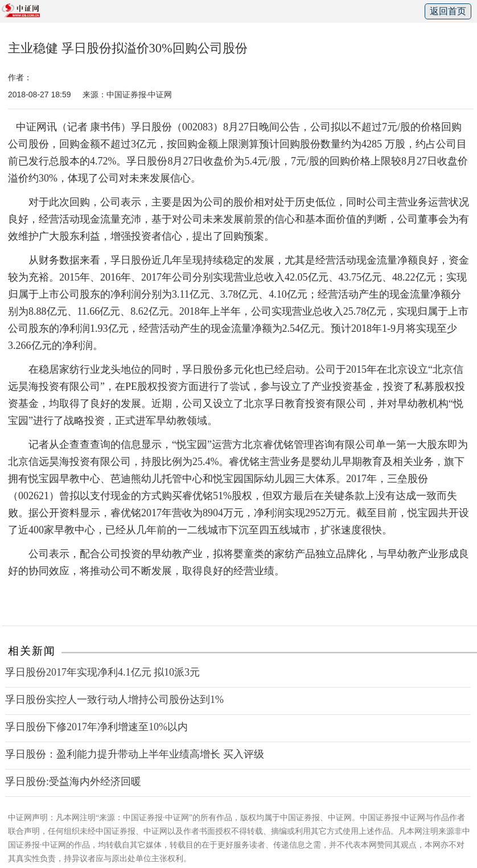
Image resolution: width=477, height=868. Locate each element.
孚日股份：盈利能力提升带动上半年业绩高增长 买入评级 (135, 754)
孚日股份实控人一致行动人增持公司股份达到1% (114, 700)
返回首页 (448, 11)
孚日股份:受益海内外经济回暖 (73, 781)
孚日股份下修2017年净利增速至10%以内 (96, 727)
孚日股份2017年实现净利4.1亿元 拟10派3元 (102, 672)
